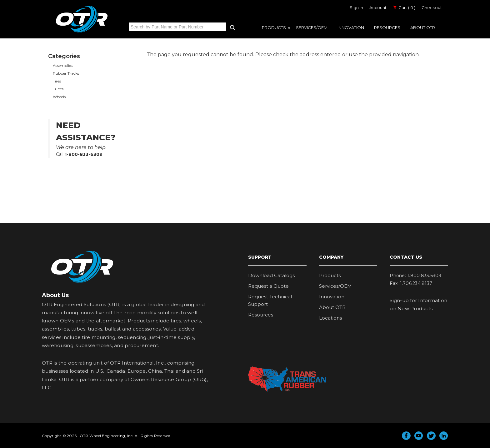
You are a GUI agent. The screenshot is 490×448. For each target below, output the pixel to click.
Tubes (58, 89)
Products (274, 27)
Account (378, 7)
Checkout (432, 7)
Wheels (59, 97)
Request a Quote (268, 286)
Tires (57, 81)
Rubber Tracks (66, 73)
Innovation (351, 27)
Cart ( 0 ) (404, 7)
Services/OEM (312, 27)
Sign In (356, 7)
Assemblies (63, 65)
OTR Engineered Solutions (82, 32)
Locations (330, 318)
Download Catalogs (271, 275)
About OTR (423, 27)
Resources (387, 27)
